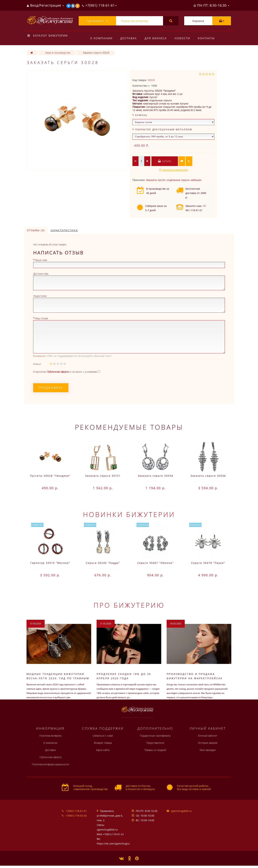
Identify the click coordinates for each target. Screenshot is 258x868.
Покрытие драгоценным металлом (164, 130)
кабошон (196, 180)
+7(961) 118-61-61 (76, 811)
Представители (155, 743)
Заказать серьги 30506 (208, 476)
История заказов (208, 743)
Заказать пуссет (156, 180)
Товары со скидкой (155, 750)
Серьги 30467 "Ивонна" (156, 563)
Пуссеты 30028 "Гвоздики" (50, 476)
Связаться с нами (103, 736)
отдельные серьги (178, 180)
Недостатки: (40, 296)
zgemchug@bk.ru (181, 811)
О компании (101, 38)
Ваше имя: (41, 260)
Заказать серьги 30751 (103, 476)
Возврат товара (103, 743)
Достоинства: (41, 274)
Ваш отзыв (42, 318)
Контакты (206, 38)
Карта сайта (103, 750)
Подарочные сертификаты (155, 736)
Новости (182, 38)
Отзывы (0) (36, 230)
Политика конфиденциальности (50, 764)
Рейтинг (37, 364)
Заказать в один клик (175, 170)
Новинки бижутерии (129, 514)
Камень (141, 115)
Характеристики (64, 230)
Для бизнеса (156, 38)
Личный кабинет (208, 736)
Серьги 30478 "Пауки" (208, 563)
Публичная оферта (50, 757)
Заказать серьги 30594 (156, 476)
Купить (165, 161)
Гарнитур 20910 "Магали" (50, 563)
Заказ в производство (58, 53)
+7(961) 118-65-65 (76, 816)
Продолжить (51, 388)
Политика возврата (50, 736)
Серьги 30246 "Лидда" (103, 563)
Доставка (129, 38)
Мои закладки (208, 750)
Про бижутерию (129, 605)
